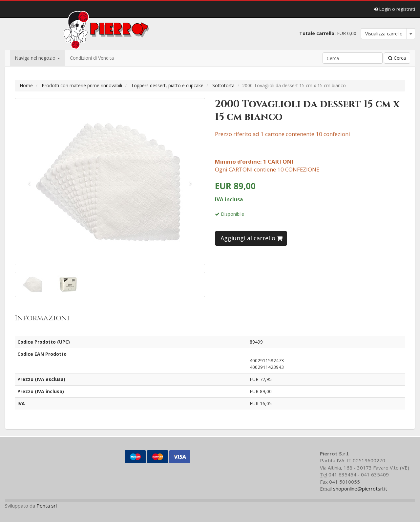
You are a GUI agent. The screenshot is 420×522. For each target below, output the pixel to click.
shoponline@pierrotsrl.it (360, 489)
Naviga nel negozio (37, 58)
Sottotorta (223, 85)
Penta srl (47, 506)
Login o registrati (394, 9)
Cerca (397, 58)
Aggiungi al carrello (252, 238)
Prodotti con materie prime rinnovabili (82, 85)
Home (26, 85)
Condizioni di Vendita (92, 58)
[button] (29, 182)
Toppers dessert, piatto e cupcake (167, 85)
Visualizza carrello (384, 34)
